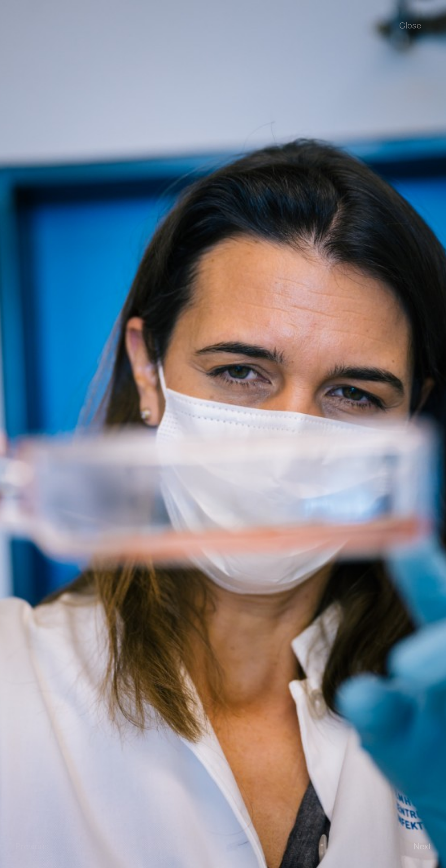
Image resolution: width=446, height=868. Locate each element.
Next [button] (422, 846)
